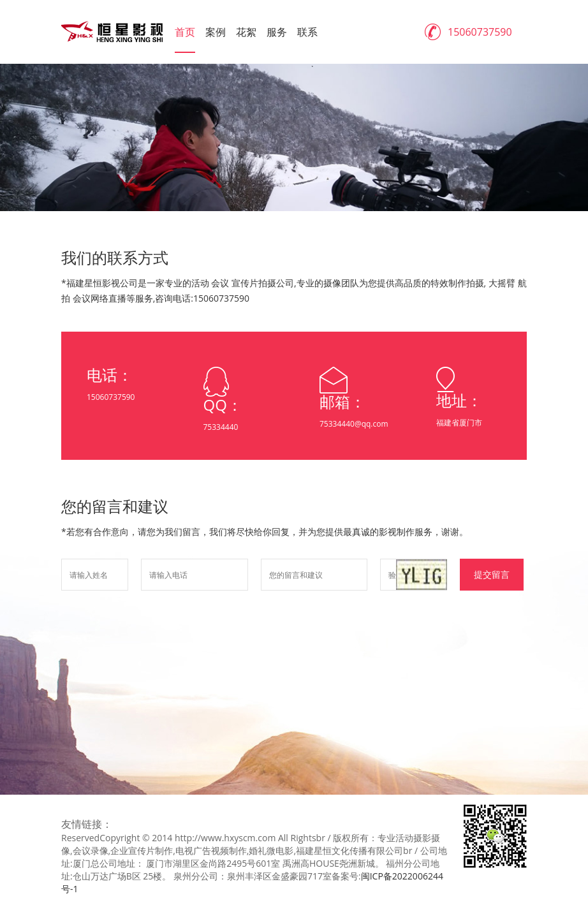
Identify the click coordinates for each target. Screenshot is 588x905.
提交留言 (492, 574)
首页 (185, 32)
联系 (307, 32)
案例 (216, 32)
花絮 (246, 32)
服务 (277, 32)
